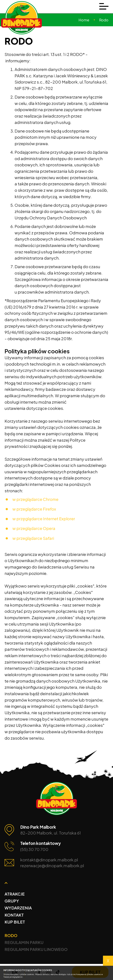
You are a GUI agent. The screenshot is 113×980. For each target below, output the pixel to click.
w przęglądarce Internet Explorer (44, 519)
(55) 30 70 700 (34, 849)
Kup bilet (15, 922)
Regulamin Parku (24, 942)
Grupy (12, 901)
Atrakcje (15, 894)
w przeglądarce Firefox (34, 509)
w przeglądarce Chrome (35, 499)
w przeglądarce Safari (33, 538)
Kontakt (14, 915)
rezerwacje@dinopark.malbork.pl (52, 866)
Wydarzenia (18, 908)
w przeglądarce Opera (34, 528)
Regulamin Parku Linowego (36, 949)
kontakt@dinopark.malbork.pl (49, 860)
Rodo (11, 935)
